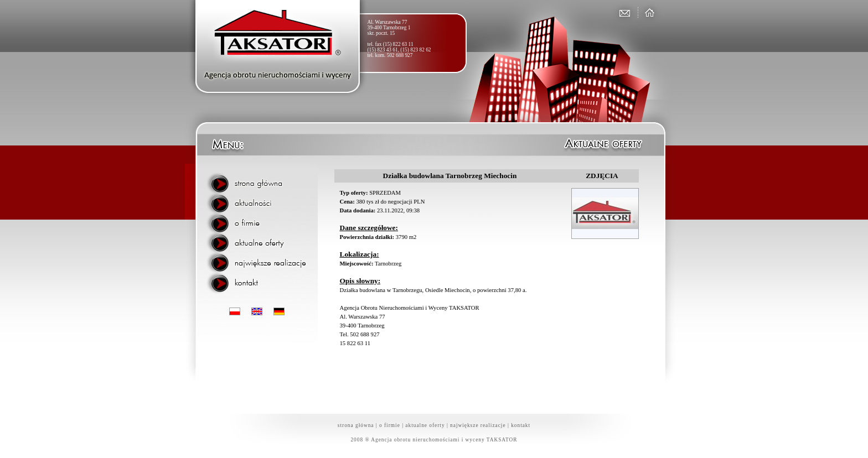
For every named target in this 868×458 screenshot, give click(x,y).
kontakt (521, 425)
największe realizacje (478, 425)
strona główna (356, 425)
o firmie (390, 425)
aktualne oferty (425, 425)
